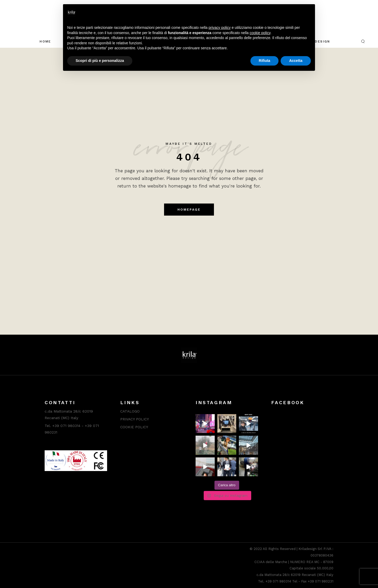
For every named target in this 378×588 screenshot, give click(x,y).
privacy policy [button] (220, 28)
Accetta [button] (296, 61)
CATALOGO (130, 411)
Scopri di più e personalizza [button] (100, 61)
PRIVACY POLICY (135, 419)
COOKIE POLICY (134, 427)
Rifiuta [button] (265, 61)
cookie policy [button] (260, 33)
